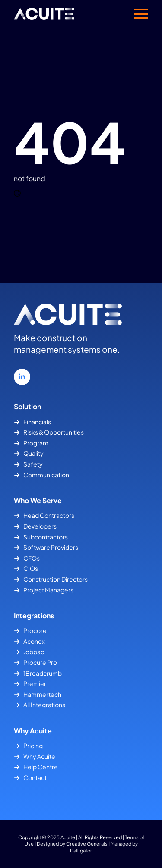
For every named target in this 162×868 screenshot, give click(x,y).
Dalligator (81, 850)
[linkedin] (22, 377)
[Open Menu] (141, 14)
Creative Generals (87, 843)
